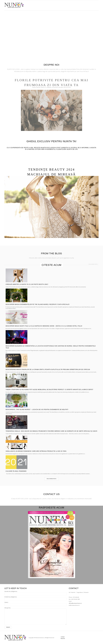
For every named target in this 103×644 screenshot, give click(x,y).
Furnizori (59, 5)
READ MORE (51, 242)
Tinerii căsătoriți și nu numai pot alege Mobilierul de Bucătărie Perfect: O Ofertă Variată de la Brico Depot (49, 390)
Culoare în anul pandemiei (16, 471)
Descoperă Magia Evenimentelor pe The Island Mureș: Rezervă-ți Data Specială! (38, 304)
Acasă (52, 5)
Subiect (35, 603)
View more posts (93, 264)
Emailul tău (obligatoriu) (35, 598)
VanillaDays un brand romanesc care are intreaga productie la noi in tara (36, 451)
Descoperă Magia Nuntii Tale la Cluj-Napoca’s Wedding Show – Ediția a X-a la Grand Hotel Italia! (44, 326)
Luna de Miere (86, 5)
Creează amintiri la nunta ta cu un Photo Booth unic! (27, 284)
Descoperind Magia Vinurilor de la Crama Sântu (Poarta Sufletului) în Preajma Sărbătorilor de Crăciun (48, 369)
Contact (96, 5)
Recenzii (63, 638)
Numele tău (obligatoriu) (35, 592)
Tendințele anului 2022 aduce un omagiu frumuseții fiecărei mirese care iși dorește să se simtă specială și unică (51, 431)
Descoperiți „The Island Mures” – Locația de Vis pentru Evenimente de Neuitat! (37, 410)
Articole (76, 5)
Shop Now (68, 5)
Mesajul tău (35, 612)
